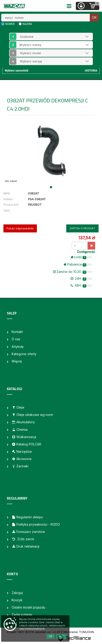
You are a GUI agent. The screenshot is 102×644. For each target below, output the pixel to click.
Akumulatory (23, 422)
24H (81, 279)
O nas (16, 339)
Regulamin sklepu (27, 517)
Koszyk (17, 600)
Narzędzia (22, 451)
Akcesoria (22, 459)
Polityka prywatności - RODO (36, 524)
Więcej (17, 361)
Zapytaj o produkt (82, 228)
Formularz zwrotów (28, 532)
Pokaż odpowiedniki (20, 228)
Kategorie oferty (24, 354)
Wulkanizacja (24, 437)
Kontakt (17, 332)
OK (94, 17)
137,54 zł (87, 238)
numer (10, 24)
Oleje (18, 407)
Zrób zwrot (23, 539)
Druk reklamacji (25, 546)
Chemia (20, 430)
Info (61, 636)
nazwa (27, 24)
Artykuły (18, 347)
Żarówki (20, 466)
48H (81, 285)
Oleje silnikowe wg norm (32, 415)
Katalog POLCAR (26, 444)
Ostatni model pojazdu (28, 607)
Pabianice (78, 264)
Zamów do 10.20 (72, 272)
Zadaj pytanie (22, 615)
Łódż (81, 257)
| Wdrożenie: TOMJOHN (78, 632)
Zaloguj (17, 593)
